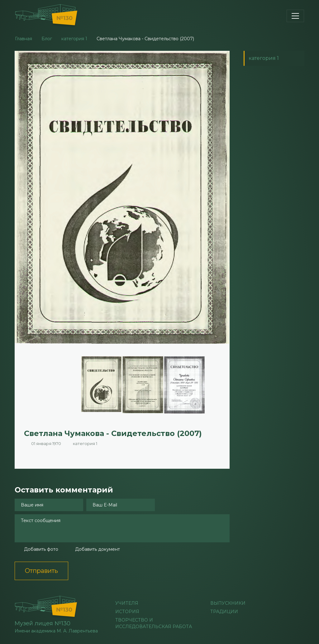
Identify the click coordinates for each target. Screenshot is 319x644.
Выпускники (228, 603)
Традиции (224, 612)
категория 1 (74, 39)
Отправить (41, 571)
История (127, 612)
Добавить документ (98, 549)
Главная (24, 39)
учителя (127, 603)
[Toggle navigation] (295, 16)
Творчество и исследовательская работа (154, 623)
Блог (47, 39)
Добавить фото (41, 549)
